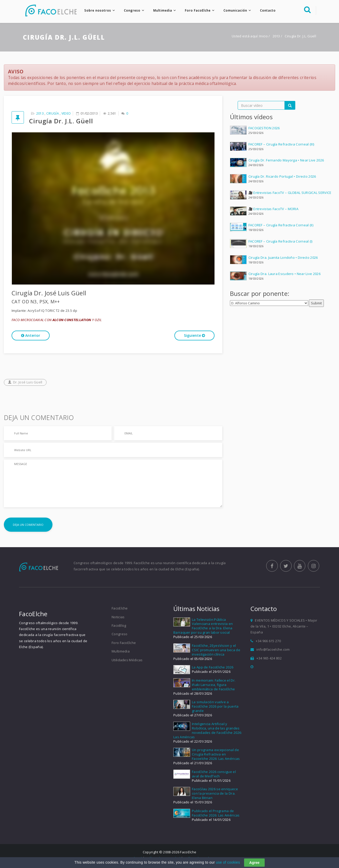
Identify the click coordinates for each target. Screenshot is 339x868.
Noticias (118, 618)
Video (66, 115)
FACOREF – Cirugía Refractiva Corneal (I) (280, 243)
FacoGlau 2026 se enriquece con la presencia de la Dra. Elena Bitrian (215, 795)
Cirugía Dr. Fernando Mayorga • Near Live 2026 (286, 162)
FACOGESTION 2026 (264, 129)
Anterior (31, 337)
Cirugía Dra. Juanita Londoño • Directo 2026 (283, 259)
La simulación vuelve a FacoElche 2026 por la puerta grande (215, 708)
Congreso (130, 10)
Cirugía (53, 115)
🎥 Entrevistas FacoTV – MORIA (273, 210)
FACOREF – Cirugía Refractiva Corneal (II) (281, 227)
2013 (277, 38)
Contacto (266, 10)
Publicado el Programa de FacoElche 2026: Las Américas (216, 814)
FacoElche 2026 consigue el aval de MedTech (214, 775)
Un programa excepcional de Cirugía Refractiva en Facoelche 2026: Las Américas (216, 756)
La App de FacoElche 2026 (213, 669)
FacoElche (120, 610)
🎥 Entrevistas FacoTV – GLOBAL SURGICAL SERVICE (290, 194)
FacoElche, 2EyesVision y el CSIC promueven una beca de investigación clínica (216, 651)
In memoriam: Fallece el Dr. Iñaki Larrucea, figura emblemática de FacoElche (214, 686)
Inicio (264, 38)
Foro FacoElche (196, 10)
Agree (254, 863)
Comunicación (233, 10)
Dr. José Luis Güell (25, 384)
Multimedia (161, 10)
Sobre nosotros (96, 10)
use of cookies (228, 862)
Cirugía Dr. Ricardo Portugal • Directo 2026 (282, 178)
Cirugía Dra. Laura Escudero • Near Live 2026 (284, 275)
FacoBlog (119, 627)
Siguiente (194, 337)
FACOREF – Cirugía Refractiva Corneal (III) (281, 145)
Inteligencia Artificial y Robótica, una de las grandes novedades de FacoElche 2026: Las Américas (208, 732)
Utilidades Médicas (127, 661)
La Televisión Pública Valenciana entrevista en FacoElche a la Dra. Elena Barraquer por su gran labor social (203, 627)
